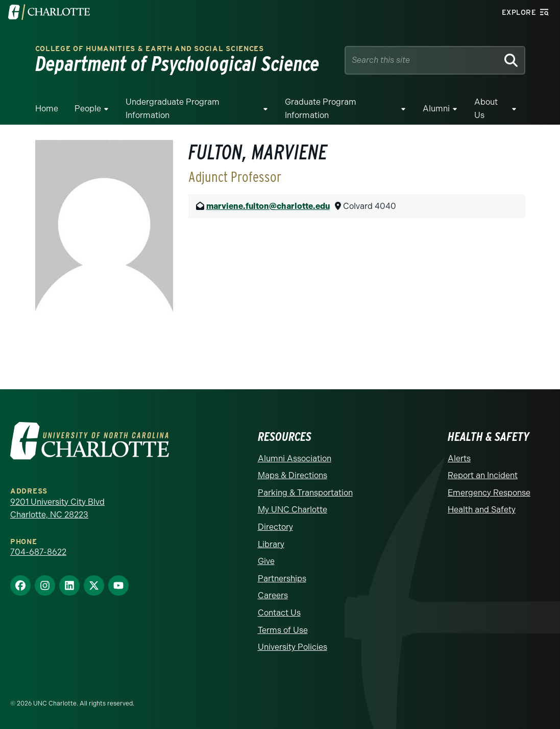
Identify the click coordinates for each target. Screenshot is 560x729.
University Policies (293, 647)
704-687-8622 (38, 552)
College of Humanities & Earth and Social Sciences (150, 49)
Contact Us (279, 613)
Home (47, 109)
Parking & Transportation (305, 493)
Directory (275, 527)
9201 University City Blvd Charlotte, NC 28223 (57, 509)
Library (271, 544)
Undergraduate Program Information (173, 109)
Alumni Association (295, 458)
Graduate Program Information (321, 109)
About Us (486, 109)
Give (266, 561)
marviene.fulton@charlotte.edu (268, 206)
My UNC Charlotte (293, 510)
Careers (273, 595)
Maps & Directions (293, 475)
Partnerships (282, 579)
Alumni (436, 109)
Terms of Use (283, 630)
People (88, 109)
